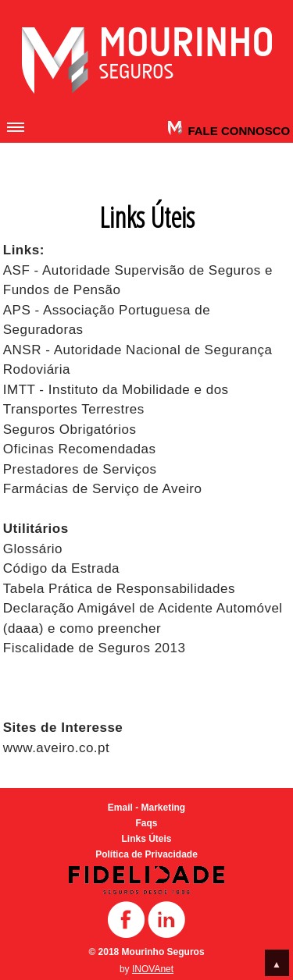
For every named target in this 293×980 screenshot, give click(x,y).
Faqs (146, 823)
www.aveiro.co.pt (57, 748)
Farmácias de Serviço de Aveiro (103, 489)
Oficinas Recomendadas (80, 449)
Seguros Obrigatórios (70, 430)
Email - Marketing (146, 808)
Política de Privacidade (146, 854)
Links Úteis (146, 839)
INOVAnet (153, 969)
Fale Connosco (237, 131)
